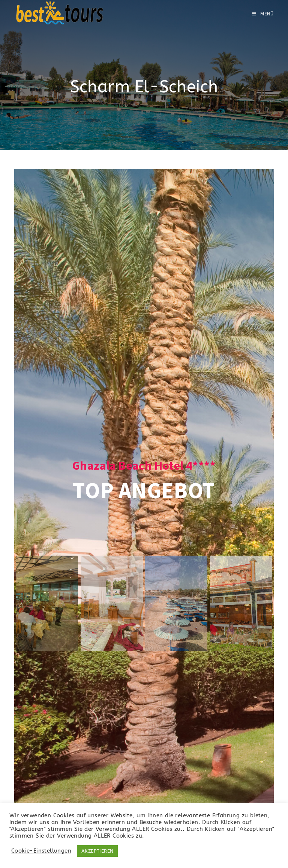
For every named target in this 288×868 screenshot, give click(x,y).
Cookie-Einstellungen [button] (41, 851)
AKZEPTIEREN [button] (97, 851)
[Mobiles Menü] (263, 14)
